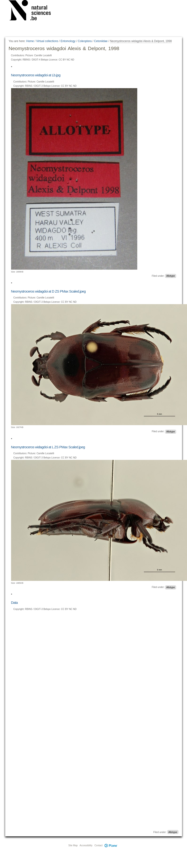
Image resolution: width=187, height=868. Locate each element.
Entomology (68, 41)
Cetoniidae (101, 41)
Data (15, 602)
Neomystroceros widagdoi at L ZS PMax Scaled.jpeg (48, 447)
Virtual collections (47, 41)
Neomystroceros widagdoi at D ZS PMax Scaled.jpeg (48, 291)
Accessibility (86, 845)
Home (30, 41)
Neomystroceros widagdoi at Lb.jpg (36, 75)
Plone (111, 845)
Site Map (73, 845)
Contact (98, 845)
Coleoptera (85, 41)
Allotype (170, 276)
